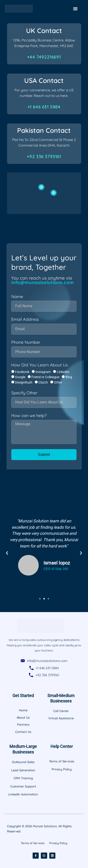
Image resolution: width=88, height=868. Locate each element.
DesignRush (24, 382)
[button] (7, 553)
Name (17, 297)
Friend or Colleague (45, 377)
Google (20, 377)
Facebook (22, 372)
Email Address (25, 319)
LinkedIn (63, 372)
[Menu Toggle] (75, 9)
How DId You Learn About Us (40, 365)
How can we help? (29, 416)
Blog (69, 377)
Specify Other (24, 393)
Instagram (43, 372)
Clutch (43, 382)
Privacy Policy (58, 843)
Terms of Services (33, 843)
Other (58, 382)
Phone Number (26, 342)
